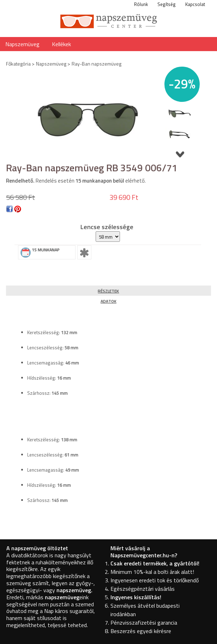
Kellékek (61, 44)
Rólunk (141, 4)
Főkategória (18, 64)
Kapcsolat (195, 4)
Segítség (167, 4)
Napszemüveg (22, 44)
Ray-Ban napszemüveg (97, 64)
